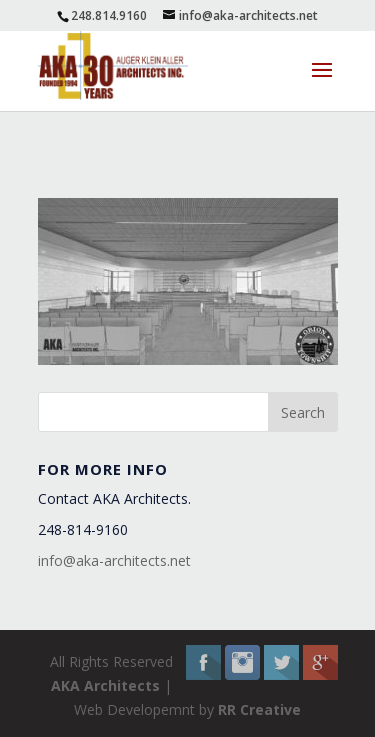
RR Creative (259, 709)
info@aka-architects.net (114, 560)
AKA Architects (105, 685)
